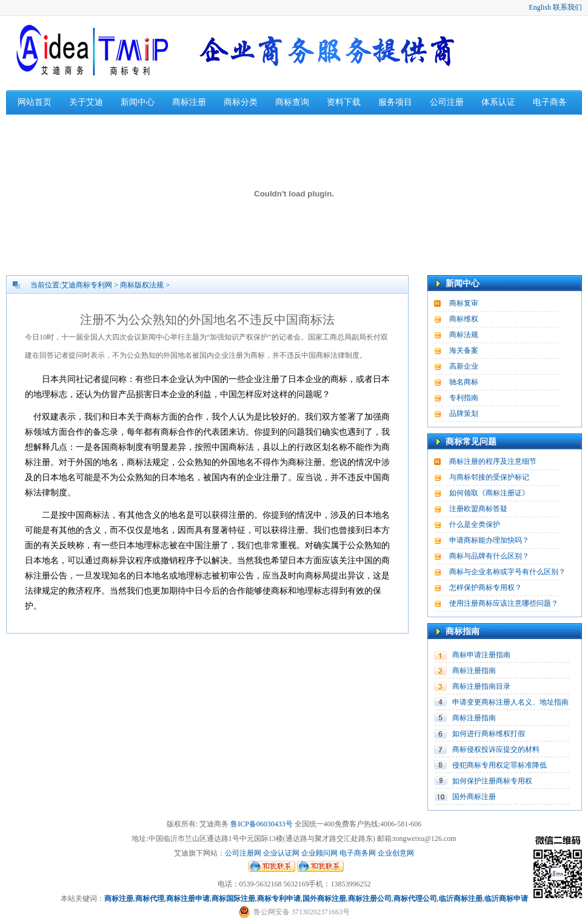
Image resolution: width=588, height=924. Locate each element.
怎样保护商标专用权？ (486, 588)
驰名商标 (464, 382)
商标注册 (189, 102)
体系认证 (498, 102)
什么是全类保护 (475, 524)
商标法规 (464, 335)
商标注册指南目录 (481, 686)
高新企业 (464, 366)
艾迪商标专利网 (87, 285)
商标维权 (464, 319)
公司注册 (447, 102)
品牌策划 (464, 413)
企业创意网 (396, 853)
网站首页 (35, 102)
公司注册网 (243, 853)
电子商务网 (358, 853)
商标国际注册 (233, 899)
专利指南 (464, 398)
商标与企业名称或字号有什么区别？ (507, 572)
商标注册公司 (370, 899)
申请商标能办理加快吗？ (489, 540)
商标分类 (241, 102)
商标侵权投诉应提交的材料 (496, 749)
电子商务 (550, 102)
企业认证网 (280, 853)
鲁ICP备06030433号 (262, 824)
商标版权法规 (142, 285)
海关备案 (464, 350)
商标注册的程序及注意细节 (493, 461)
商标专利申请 (279, 899)
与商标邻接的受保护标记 (489, 477)
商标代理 (150, 899)
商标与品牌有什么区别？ (489, 556)
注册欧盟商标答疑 (478, 509)
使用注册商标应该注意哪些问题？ (504, 603)
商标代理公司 (415, 899)
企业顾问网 (319, 853)
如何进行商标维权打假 (489, 734)
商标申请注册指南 (481, 655)
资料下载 (344, 102)
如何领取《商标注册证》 (489, 493)
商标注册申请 (188, 899)
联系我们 (567, 7)
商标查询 (292, 102)
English (540, 7)
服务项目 (395, 102)
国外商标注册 (474, 797)
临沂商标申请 (506, 899)
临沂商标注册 (461, 899)
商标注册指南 (474, 671)
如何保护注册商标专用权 (492, 781)
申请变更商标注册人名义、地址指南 (510, 702)
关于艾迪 (86, 102)
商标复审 (464, 303)
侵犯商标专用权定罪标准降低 (499, 765)
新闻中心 (138, 102)
